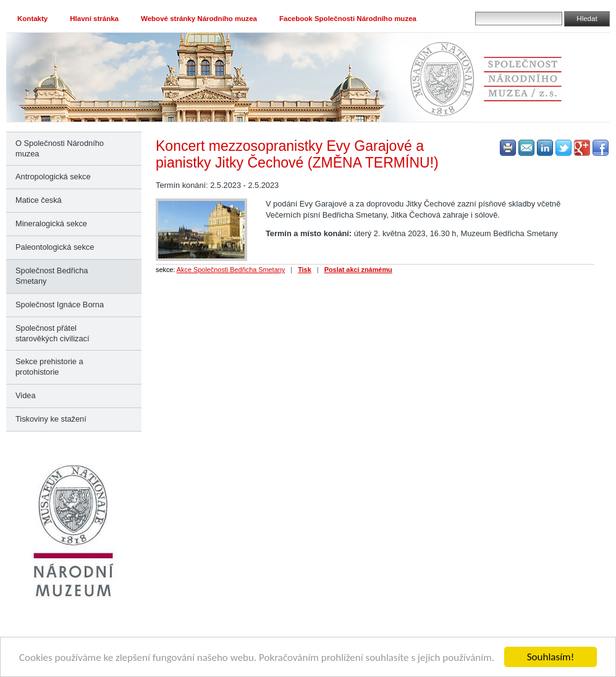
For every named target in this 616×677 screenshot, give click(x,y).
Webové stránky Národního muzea (199, 19)
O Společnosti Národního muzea (60, 148)
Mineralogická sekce (51, 224)
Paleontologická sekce (55, 247)
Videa (26, 395)
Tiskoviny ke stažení (51, 419)
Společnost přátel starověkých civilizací (52, 333)
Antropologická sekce (53, 177)
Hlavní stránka (94, 19)
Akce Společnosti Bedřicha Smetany (231, 270)
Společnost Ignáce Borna (60, 304)
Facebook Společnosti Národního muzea (348, 19)
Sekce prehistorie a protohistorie (49, 367)
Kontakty (32, 19)
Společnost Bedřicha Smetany (52, 276)
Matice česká (39, 200)
